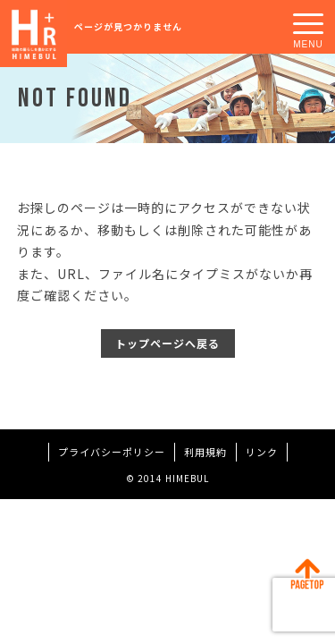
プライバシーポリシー (112, 452)
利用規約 (205, 452)
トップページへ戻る (167, 343)
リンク (262, 452)
